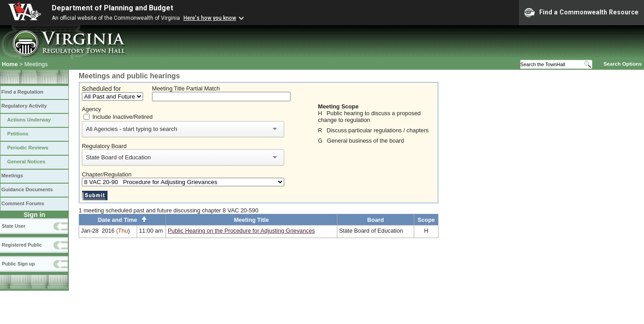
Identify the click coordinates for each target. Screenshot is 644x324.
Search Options (623, 64)
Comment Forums (23, 203)
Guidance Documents (27, 189)
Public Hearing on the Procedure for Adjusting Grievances (241, 231)
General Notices (26, 162)
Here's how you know (210, 18)
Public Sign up (18, 264)
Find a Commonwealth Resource (581, 13)
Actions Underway (29, 120)
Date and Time (123, 220)
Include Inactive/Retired (123, 117)
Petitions (18, 134)
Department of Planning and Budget (112, 8)
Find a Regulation (22, 92)
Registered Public (22, 245)
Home (10, 64)
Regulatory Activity (24, 106)
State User (13, 226)
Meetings (12, 175)
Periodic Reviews (28, 148)
